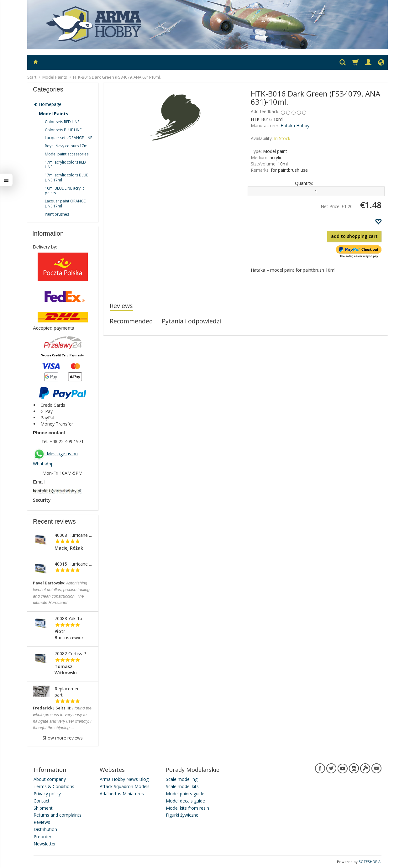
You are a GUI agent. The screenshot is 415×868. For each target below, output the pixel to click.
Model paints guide (185, 794)
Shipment (43, 808)
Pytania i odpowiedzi (191, 321)
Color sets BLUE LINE (63, 130)
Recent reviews (54, 521)
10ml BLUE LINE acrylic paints (65, 191)
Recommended (131, 321)
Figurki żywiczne (182, 815)
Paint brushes (57, 214)
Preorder (42, 837)
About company (50, 779)
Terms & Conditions (54, 786)
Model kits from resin (187, 808)
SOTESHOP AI (370, 862)
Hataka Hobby (295, 125)
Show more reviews (63, 738)
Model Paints (54, 114)
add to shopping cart (354, 236)
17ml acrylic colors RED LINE (65, 165)
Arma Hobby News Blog (124, 779)
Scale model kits (182, 786)
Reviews (121, 306)
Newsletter (45, 844)
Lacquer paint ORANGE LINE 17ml (65, 204)
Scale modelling (182, 779)
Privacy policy (47, 794)
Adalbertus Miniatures (122, 794)
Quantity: (304, 183)
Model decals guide (185, 801)
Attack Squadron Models (125, 786)
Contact (42, 801)
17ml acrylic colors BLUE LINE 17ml (66, 178)
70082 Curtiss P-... (73, 654)
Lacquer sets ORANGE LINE (68, 138)
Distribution (45, 829)
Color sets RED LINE (62, 122)
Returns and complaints (58, 815)
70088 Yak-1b (68, 618)
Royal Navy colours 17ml (67, 146)
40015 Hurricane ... (73, 564)
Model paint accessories (67, 154)
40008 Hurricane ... (73, 535)
